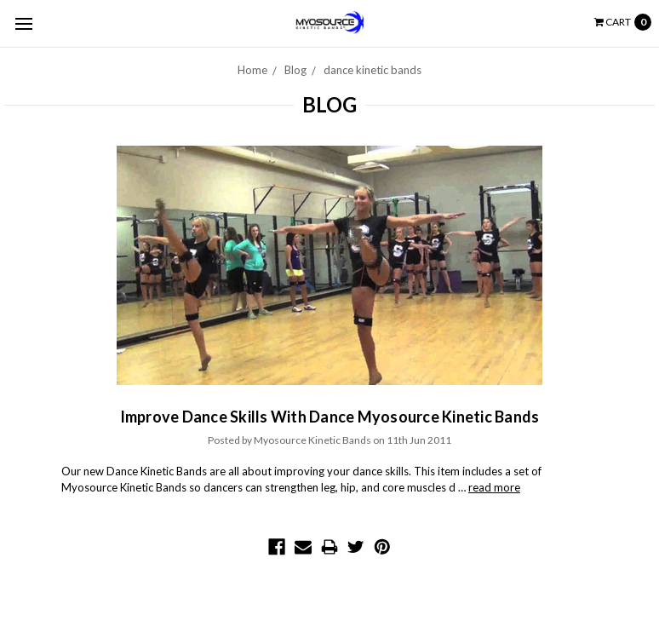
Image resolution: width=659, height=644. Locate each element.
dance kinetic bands (372, 70)
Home (252, 70)
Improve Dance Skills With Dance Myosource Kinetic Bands (330, 417)
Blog (295, 70)
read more (494, 487)
